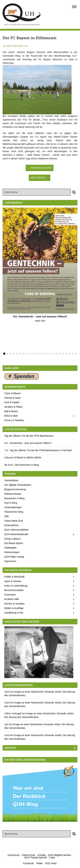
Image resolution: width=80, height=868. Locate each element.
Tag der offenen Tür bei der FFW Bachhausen (29, 436)
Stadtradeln (11, 548)
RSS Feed (51, 863)
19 (60, 354)
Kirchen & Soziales (14, 604)
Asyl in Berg (11, 503)
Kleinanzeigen (12, 552)
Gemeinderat (11, 480)
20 (63, 354)
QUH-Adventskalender (16, 534)
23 (73, 354)
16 (51, 354)
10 (32, 354)
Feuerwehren (11, 525)
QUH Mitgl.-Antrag (14, 557)
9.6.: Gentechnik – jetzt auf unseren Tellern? (28, 443)
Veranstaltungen (13, 507)
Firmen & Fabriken (14, 420)
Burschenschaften (14, 590)
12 (38, 354)
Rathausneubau (13, 494)
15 (48, 354)
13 (42, 354)
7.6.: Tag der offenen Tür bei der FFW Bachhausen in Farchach (38, 450)
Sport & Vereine (13, 581)
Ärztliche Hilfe (12, 599)
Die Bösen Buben (14, 543)
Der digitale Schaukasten (18, 485)
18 (57, 354)
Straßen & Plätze (13, 407)
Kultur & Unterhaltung (16, 586)
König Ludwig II (13, 539)
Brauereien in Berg (14, 498)
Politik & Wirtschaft (14, 577)
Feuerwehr (10, 595)
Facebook (28, 863)
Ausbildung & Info (14, 613)
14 (45, 354)
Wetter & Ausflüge (14, 608)
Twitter (39, 863)
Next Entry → (40, 178)
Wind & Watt (11, 416)
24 (76, 354)
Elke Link (23, 46)
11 (35, 354)
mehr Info (40, 321)
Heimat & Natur (13, 398)
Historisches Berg (14, 512)
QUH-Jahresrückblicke (16, 530)
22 (69, 354)
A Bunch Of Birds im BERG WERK (23, 458)
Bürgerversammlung (15, 489)
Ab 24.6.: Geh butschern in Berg (22, 465)
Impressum (10, 561)
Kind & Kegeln (12, 402)
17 (54, 354)
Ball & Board (11, 411)
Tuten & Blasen (12, 393)
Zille (7, 516)
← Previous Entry (40, 168)
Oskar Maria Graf (14, 521)
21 (66, 354)
